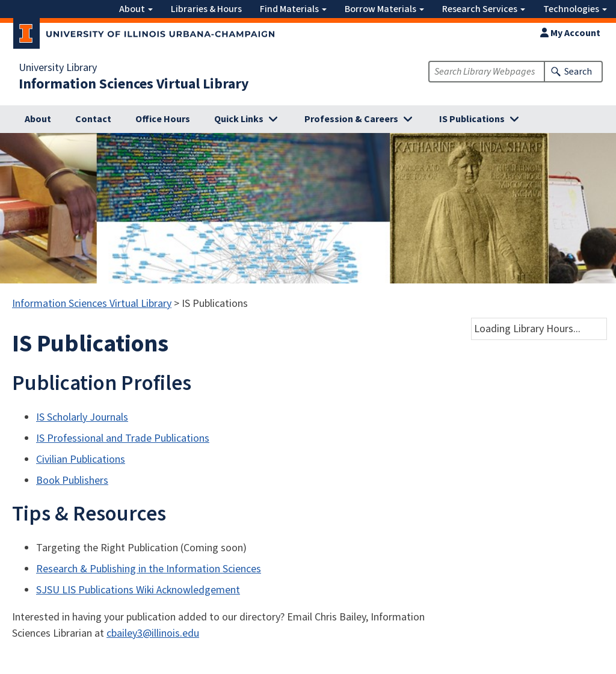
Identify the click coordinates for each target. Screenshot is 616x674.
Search (578, 72)
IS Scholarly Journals (82, 417)
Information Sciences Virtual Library (134, 84)
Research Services (484, 9)
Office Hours (163, 119)
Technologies (575, 9)
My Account (570, 33)
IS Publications (472, 119)
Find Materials (293, 9)
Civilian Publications (81, 459)
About (136, 9)
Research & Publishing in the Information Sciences (149, 569)
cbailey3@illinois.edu (153, 633)
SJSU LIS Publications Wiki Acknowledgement (138, 590)
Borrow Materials (384, 9)
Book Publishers (72, 481)
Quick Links (239, 119)
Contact (93, 119)
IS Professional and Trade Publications (123, 438)
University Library (58, 68)
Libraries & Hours (206, 9)
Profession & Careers (351, 119)
